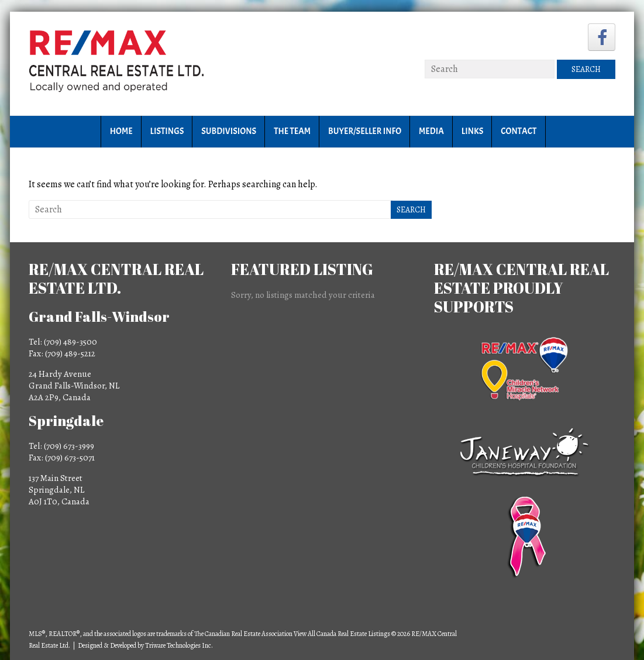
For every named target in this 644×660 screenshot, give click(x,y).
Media (431, 131)
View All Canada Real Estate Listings (342, 634)
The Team (292, 131)
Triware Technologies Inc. (179, 645)
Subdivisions (229, 131)
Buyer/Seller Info (365, 131)
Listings (167, 131)
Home (121, 131)
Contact (519, 131)
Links (472, 131)
